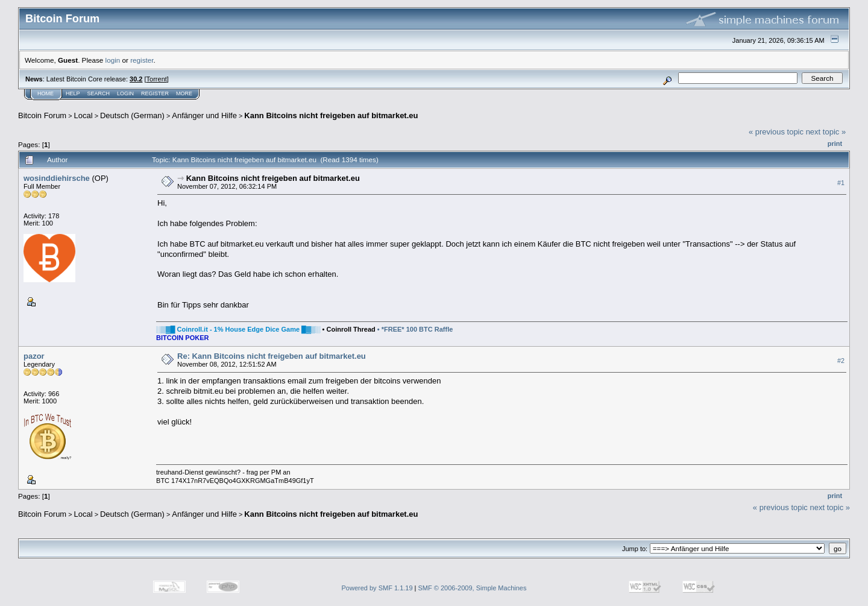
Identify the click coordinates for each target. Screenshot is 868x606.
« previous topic (776, 132)
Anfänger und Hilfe (204, 115)
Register (155, 93)
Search (99, 93)
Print (835, 144)
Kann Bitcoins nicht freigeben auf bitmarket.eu (331, 115)
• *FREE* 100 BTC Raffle (415, 329)
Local (83, 115)
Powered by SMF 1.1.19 (377, 588)
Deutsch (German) (132, 115)
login (113, 60)
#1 (841, 183)
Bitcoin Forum (42, 115)
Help (73, 93)
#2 (841, 361)
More (184, 93)
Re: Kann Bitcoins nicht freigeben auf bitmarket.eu (272, 356)
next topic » (826, 132)
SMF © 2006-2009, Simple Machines (473, 588)
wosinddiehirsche (57, 178)
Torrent (157, 79)
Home (46, 93)
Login (125, 93)
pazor (34, 356)
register (142, 60)
